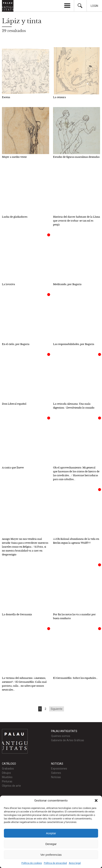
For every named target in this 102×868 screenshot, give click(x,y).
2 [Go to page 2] (45, 709)
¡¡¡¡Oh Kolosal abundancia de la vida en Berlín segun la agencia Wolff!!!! (76, 541)
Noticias (56, 777)
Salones (56, 773)
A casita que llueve (13, 468)
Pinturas (7, 781)
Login (94, 6)
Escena (6, 97)
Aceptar (51, 833)
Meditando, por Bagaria (67, 284)
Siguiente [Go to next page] (57, 709)
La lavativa (8, 284)
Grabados (8, 769)
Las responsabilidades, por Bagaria (74, 344)
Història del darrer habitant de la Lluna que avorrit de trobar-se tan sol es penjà (77, 221)
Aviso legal (75, 863)
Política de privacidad (55, 863)
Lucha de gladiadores (15, 217)
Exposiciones (59, 769)
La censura (59, 97)
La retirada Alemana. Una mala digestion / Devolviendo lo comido (74, 406)
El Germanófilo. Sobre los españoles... (75, 678)
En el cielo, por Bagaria (16, 344)
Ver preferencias (51, 855)
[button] (96, 801)
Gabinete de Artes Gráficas (68, 740)
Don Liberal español (14, 404)
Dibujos (6, 773)
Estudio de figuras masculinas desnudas (76, 157)
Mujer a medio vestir (14, 157)
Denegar (51, 844)
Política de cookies (32, 863)
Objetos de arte (11, 786)
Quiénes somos (61, 736)
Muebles (7, 777)
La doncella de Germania (17, 614)
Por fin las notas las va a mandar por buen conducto (74, 616)
